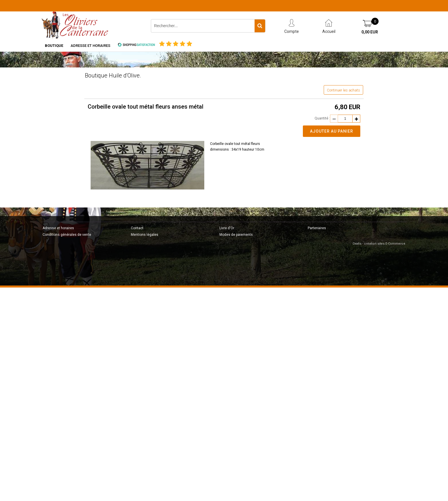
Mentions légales (145, 235)
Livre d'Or (227, 228)
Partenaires (317, 228)
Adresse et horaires (90, 46)
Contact (137, 228)
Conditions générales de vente (67, 235)
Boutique (54, 46)
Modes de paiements (236, 235)
